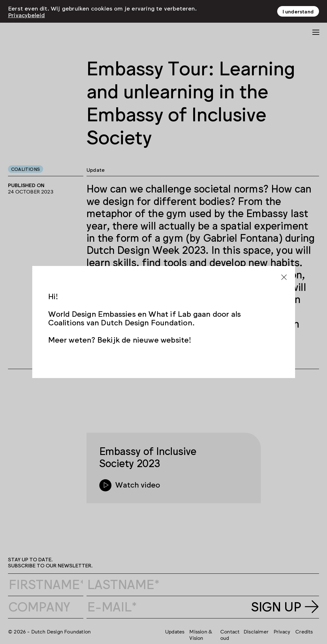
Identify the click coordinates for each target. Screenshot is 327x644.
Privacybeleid (27, 15)
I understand (298, 11)
